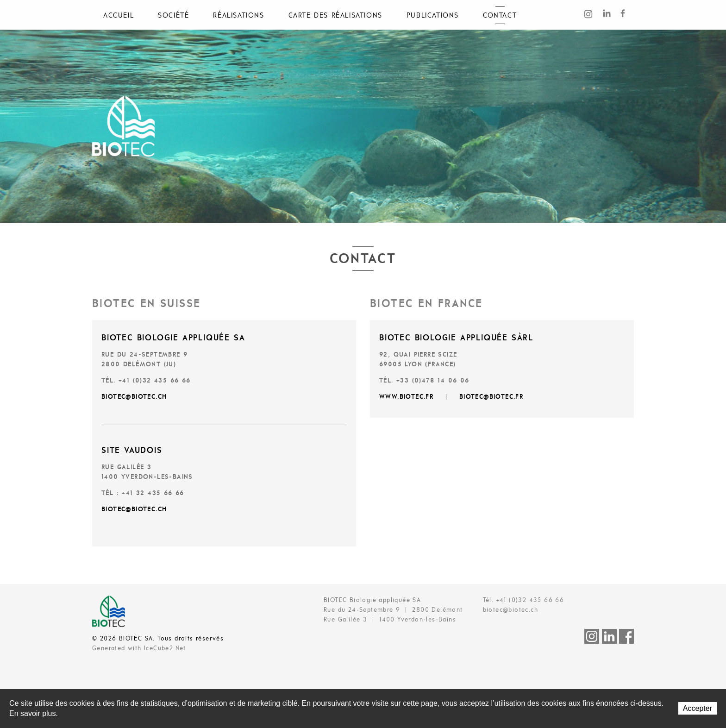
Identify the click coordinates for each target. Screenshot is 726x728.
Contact (500, 16)
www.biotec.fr (406, 397)
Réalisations (238, 16)
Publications (433, 16)
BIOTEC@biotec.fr (491, 397)
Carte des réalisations (335, 16)
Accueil (119, 16)
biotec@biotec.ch (134, 397)
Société (173, 16)
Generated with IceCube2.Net (139, 649)
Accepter (698, 708)
